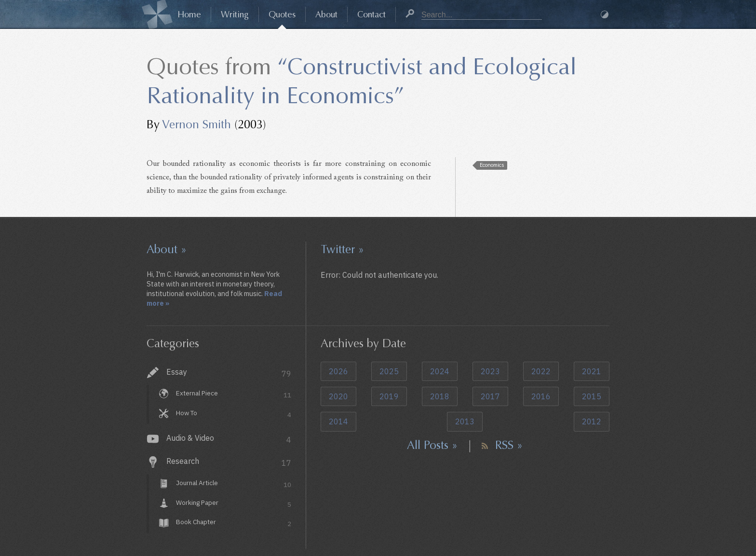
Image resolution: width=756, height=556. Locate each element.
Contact (371, 14)
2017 (490, 396)
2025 (389, 371)
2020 (338, 396)
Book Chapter (233, 523)
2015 (592, 396)
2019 (389, 396)
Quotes (282, 14)
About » (167, 249)
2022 (541, 371)
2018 (440, 396)
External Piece (233, 394)
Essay (229, 373)
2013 (465, 421)
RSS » (509, 445)
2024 (440, 371)
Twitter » (342, 249)
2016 (541, 396)
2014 (338, 421)
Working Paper (233, 504)
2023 (490, 371)
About (326, 14)
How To (233, 414)
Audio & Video (229, 439)
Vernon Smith (196, 124)
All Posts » (432, 445)
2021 (592, 371)
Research (229, 462)
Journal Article (233, 484)
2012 (592, 421)
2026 (338, 371)
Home (189, 14)
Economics (492, 165)
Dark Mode (605, 14)
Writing (235, 14)
